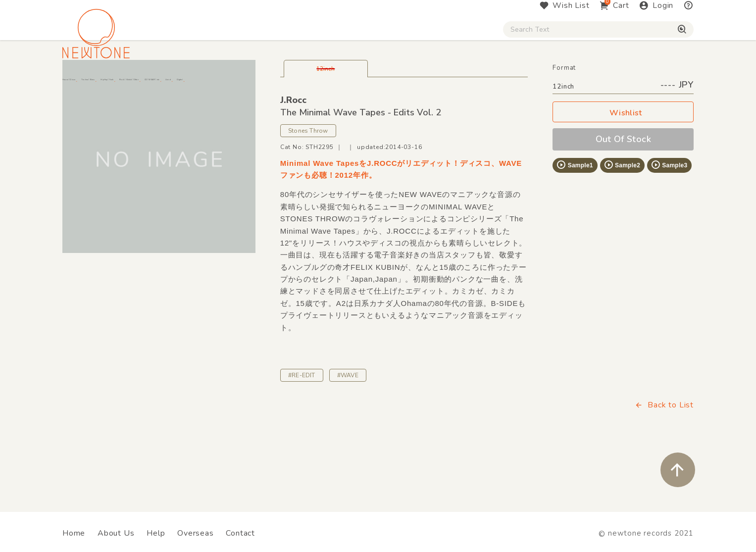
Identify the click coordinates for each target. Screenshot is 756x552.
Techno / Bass (176, 85)
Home (74, 533)
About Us (116, 533)
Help (156, 533)
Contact (240, 533)
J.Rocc (293, 154)
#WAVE (348, 429)
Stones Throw (308, 185)
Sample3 (669, 219)
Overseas (195, 533)
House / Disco (95, 85)
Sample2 (622, 219)
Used (521, 85)
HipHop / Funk (257, 85)
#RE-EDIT (302, 429)
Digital (571, 85)
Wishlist (623, 167)
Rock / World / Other (352, 85)
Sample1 (574, 219)
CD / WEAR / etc (451, 85)
